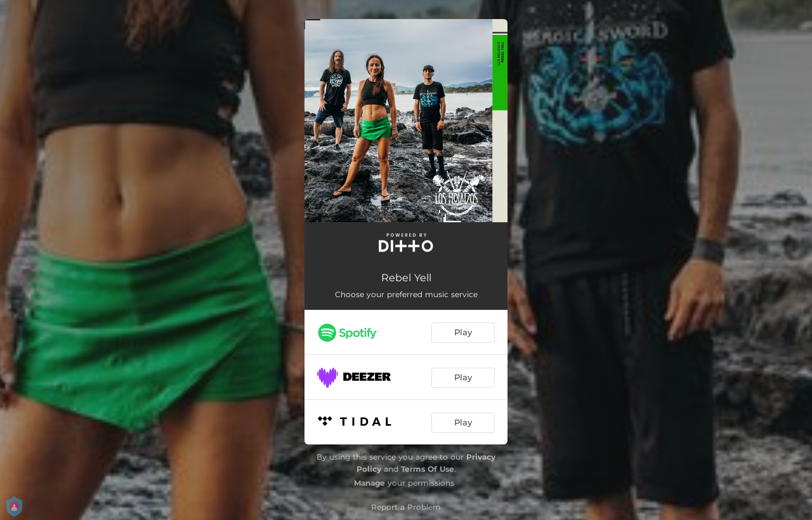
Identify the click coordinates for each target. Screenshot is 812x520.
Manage (370, 483)
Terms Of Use (428, 469)
